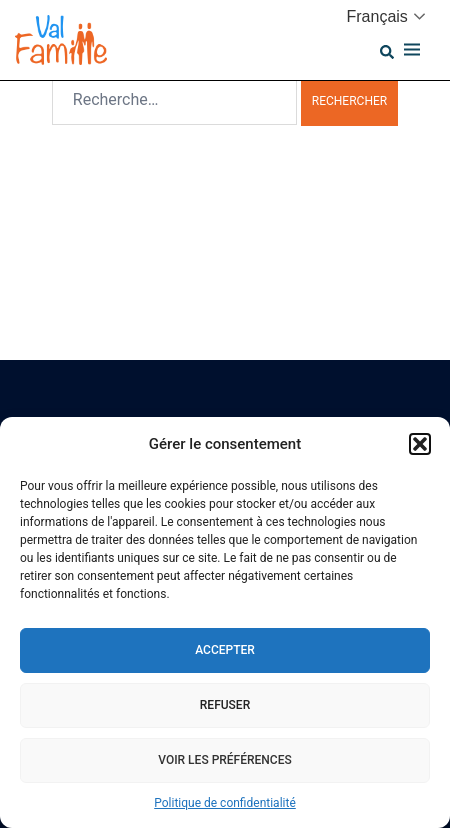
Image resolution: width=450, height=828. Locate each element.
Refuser (225, 705)
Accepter (225, 650)
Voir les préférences (224, 760)
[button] (420, 444)
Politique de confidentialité (225, 803)
